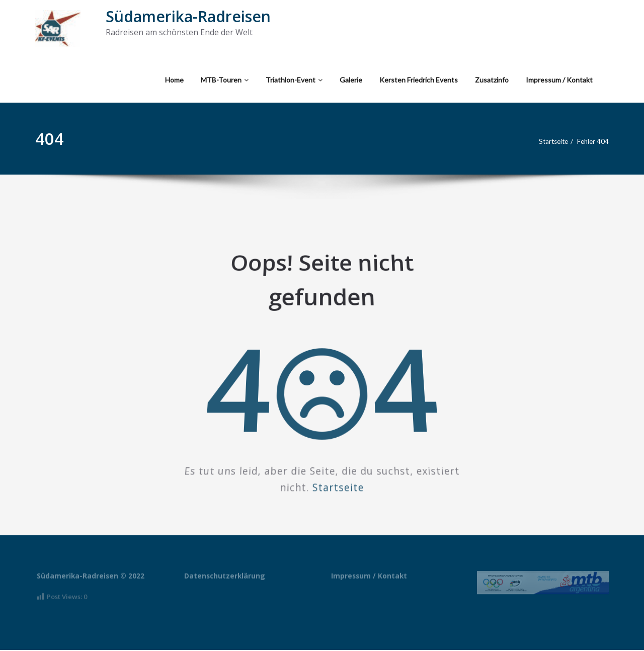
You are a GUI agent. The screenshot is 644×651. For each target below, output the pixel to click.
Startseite (547, 141)
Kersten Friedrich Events (419, 80)
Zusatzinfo (492, 80)
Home (174, 80)
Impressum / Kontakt (559, 80)
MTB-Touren (225, 80)
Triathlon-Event (294, 80)
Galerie (351, 80)
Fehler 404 (592, 141)
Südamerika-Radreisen (188, 16)
